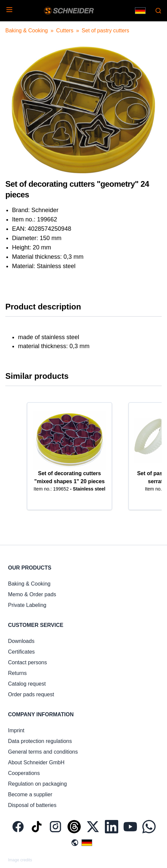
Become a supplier (30, 794)
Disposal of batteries (32, 805)
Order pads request (31, 694)
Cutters (65, 31)
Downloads (21, 641)
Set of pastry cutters (106, 31)
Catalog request (27, 684)
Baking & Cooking (27, 31)
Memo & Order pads (32, 594)
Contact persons (28, 662)
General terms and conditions (43, 752)
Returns (17, 673)
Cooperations (24, 773)
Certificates (21, 652)
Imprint (16, 730)
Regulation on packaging (37, 784)
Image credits (20, 860)
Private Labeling (27, 605)
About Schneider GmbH (36, 762)
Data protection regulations (40, 741)
